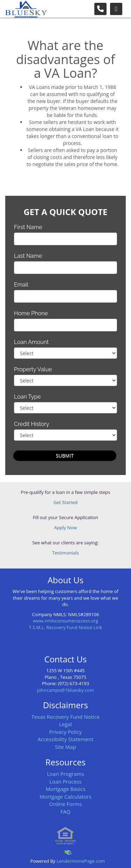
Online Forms (66, 804)
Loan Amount (33, 342)
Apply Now (65, 528)
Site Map (65, 747)
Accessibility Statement (65, 739)
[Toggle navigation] (116, 9)
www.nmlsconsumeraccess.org (65, 621)
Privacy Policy (66, 732)
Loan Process (65, 781)
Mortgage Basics (65, 789)
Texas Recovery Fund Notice (66, 717)
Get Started (65, 502)
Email (23, 285)
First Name (30, 227)
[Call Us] (100, 9)
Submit (65, 456)
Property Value (35, 369)
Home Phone (32, 313)
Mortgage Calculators (65, 797)
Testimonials (65, 553)
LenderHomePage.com (81, 861)
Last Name (30, 256)
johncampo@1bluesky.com (65, 690)
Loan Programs (65, 774)
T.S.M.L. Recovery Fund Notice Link (65, 627)
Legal (65, 724)
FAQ (65, 812)
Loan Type (29, 397)
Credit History (33, 424)
